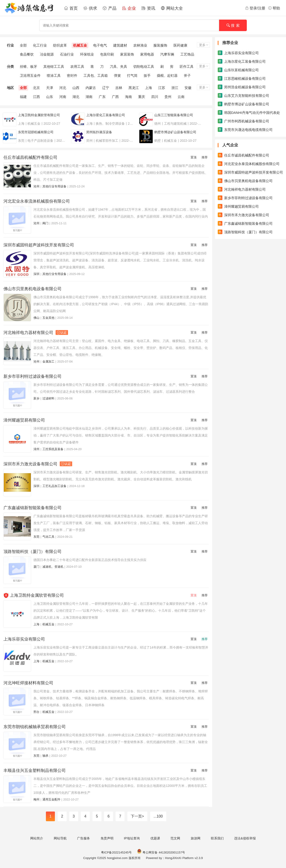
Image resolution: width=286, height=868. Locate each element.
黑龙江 (134, 88)
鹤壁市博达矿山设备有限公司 (243, 104)
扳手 (147, 75)
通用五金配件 (51, 799)
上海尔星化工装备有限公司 (242, 61)
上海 (149, 88)
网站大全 (172, 8)
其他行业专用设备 (54, 186)
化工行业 (40, 45)
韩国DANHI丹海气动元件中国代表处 (249, 112)
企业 (129, 8)
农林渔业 (140, 45)
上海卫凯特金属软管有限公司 (37, 595)
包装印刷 (107, 54)
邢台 (36, 712)
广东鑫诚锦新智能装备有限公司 (33, 508)
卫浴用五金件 (30, 75)
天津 (50, 88)
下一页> (137, 816)
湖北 (76, 97)
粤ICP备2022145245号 (116, 852)
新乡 (36, 398)
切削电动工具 (144, 66)
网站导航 (60, 838)
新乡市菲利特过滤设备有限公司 (33, 376)
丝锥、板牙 (28, 66)
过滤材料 (48, 398)
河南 (63, 97)
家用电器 (147, 54)
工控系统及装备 (53, 449)
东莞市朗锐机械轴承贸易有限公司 (35, 727)
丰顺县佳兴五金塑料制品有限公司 (35, 771)
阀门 (45, 223)
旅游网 (196, 838)
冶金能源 (47, 54)
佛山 (36, 318)
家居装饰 (127, 54)
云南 (181, 97)
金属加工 (48, 362)
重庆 (142, 97)
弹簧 (117, 75)
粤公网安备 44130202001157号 (161, 852)
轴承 (45, 756)
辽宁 (106, 88)
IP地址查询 (132, 838)
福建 (23, 97)
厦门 (36, 567)
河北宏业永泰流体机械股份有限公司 (37, 201)
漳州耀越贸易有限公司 (24, 420)
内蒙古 (91, 88)
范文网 (175, 838)
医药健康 (180, 45)
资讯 (148, 8)
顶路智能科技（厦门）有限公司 (33, 552)
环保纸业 (87, 54)
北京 (36, 88)
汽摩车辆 (167, 54)
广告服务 (83, 838)
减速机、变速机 (53, 567)
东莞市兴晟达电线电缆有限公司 (245, 130)
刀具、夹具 (118, 66)
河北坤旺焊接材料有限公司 (28, 683)
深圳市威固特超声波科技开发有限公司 (39, 245)
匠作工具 (187, 66)
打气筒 (132, 75)
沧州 (36, 186)
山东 (50, 97)
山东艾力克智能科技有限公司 (243, 95)
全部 (23, 45)
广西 (115, 97)
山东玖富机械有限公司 (238, 70)
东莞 (36, 537)
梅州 (36, 799)
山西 (76, 88)
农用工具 (77, 66)
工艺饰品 (187, 54)
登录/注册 (255, 8)
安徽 (188, 88)
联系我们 (217, 838)
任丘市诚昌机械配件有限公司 (30, 157)
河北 (63, 88)
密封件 (72, 75)
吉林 (119, 88)
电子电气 (100, 45)
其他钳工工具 (54, 66)
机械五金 (80, 45)
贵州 (168, 97)
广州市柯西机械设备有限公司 (243, 121)
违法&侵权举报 (245, 838)
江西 (36, 97)
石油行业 (67, 54)
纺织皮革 (60, 45)
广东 (102, 97)
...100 (158, 816)
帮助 (274, 8)
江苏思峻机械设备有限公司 (242, 78)
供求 (90, 8)
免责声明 (107, 838)
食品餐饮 (27, 54)
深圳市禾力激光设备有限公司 (38, 464)
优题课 (155, 838)
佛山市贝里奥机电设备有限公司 (33, 289)
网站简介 (37, 838)
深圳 (36, 274)
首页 (71, 8)
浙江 (175, 88)
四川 (155, 97)
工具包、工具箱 (96, 75)
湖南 (89, 97)
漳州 (36, 449)
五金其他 (48, 318)
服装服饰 (160, 45)
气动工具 (48, 537)
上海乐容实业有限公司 (24, 639)
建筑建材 (120, 45)
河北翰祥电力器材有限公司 (36, 332)
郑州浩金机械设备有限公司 (242, 87)
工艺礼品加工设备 (54, 486)
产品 (110, 8)
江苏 (162, 88)
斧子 (187, 75)
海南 (128, 97)
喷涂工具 (54, 75)
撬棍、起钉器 (167, 75)
